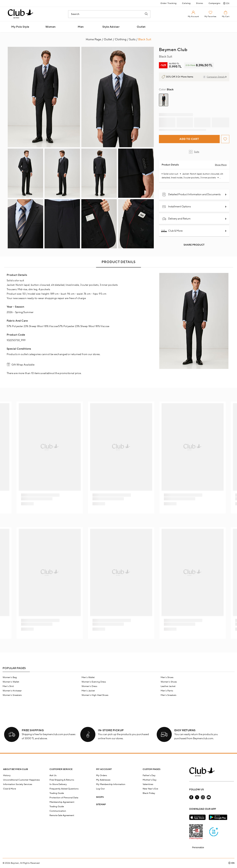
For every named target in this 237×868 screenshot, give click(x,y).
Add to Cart (189, 139)
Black (166, 89)
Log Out (100, 789)
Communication (58, 811)
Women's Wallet (11, 682)
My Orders (102, 775)
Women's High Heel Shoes (95, 695)
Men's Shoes (167, 677)
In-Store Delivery (58, 784)
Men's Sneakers (169, 695)
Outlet (141, 27)
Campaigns (214, 3)
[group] (164, 100)
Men (81, 27)
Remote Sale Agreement (62, 815)
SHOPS (100, 797)
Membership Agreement (62, 802)
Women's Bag (10, 677)
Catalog (186, 3)
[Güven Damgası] (214, 832)
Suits (194, 152)
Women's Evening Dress (94, 682)
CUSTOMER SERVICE (61, 769)
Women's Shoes (169, 682)
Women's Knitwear (12, 691)
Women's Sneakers (12, 695)
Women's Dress (89, 686)
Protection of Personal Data (64, 798)
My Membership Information (111, 784)
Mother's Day (150, 780)
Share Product (194, 245)
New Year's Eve (150, 789)
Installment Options (176, 207)
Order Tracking (169, 3)
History (7, 775)
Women (51, 27)
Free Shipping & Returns (62, 780)
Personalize (198, 847)
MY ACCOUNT (104, 769)
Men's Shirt (8, 686)
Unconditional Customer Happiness (21, 780)
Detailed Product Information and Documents (191, 195)
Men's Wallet (88, 677)
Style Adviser (111, 27)
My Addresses (103, 780)
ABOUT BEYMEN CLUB (15, 769)
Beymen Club (173, 50)
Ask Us (53, 775)
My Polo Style (20, 27)
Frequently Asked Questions (64, 789)
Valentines (148, 784)
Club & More (172, 231)
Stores (200, 3)
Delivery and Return (176, 219)
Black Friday (149, 793)
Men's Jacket (88, 691)
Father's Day (149, 775)
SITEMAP (101, 804)
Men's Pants (167, 691)
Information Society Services (18, 784)
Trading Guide (57, 793)
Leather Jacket (168, 686)
